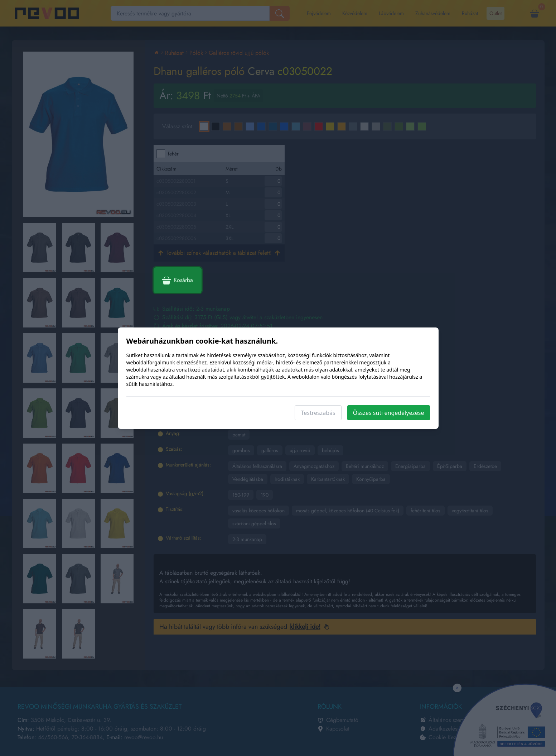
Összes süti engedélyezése (389, 413)
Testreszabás (318, 413)
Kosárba (178, 280)
